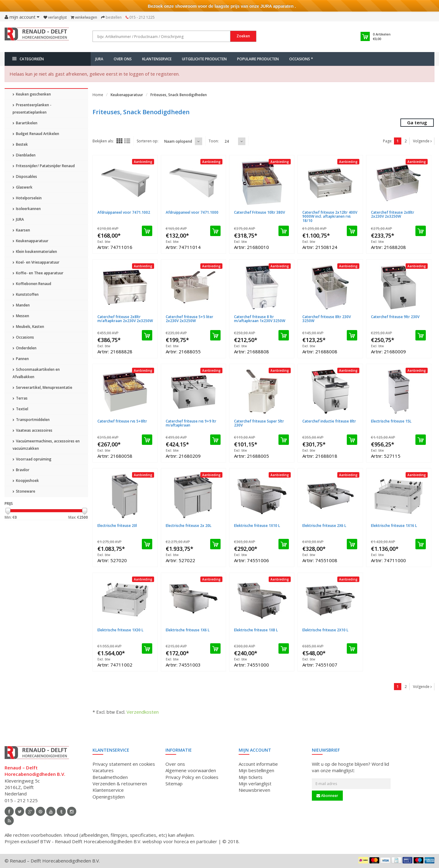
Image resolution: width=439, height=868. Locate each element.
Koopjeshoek (26, 481)
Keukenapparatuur (30, 241)
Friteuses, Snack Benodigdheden (179, 95)
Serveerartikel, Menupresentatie (42, 387)
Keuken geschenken (32, 94)
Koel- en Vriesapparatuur (36, 262)
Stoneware (24, 491)
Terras (20, 398)
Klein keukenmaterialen (35, 252)
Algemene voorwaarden (191, 770)
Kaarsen (21, 230)
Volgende (422, 141)
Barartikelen (25, 123)
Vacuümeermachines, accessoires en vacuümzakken (46, 445)
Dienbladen (24, 155)
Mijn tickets (251, 777)
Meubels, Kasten (28, 327)
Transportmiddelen (31, 420)
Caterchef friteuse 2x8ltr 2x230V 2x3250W (393, 214)
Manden (21, 305)
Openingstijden (109, 797)
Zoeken (243, 36)
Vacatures (103, 770)
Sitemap (174, 783)
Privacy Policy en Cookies (192, 777)
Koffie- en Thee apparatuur (38, 273)
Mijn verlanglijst (255, 783)
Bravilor (21, 470)
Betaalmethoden (110, 777)
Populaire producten (258, 59)
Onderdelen (25, 348)
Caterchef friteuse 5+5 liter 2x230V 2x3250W (189, 319)
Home (98, 95)
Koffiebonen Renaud (32, 284)
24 (227, 141)
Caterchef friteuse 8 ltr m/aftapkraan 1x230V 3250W (260, 319)
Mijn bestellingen (256, 770)
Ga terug (417, 122)
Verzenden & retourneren (120, 783)
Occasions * (301, 59)
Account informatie (258, 764)
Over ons (123, 59)
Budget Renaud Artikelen (36, 134)
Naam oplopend (178, 141)
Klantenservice (157, 59)
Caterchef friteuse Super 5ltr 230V (259, 423)
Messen (21, 316)
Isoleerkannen (27, 209)
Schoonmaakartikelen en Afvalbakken (36, 373)
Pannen (21, 359)
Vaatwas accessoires (32, 430)
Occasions (23, 337)
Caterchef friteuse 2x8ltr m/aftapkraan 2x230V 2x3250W (125, 319)
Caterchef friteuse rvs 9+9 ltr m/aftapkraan (191, 423)
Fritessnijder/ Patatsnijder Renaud (44, 166)
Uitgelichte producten (204, 59)
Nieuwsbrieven (254, 790)
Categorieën (28, 59)
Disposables (25, 177)
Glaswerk (23, 187)
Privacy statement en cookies (124, 764)
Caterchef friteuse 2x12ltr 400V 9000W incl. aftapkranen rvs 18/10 (330, 216)
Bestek (20, 144)
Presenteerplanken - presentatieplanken (32, 109)
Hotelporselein (27, 198)
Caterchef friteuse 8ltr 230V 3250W (327, 319)
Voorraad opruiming (32, 459)
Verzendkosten (143, 712)
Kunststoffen (26, 294)
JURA (99, 59)
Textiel (20, 409)
